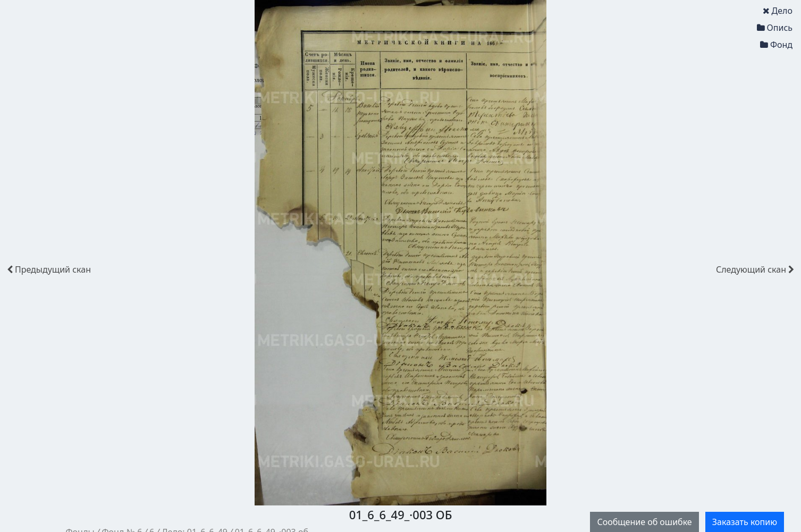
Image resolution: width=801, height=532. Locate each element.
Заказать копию (745, 522)
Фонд (776, 45)
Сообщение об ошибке (644, 522)
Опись (775, 28)
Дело (778, 11)
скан (49, 269)
